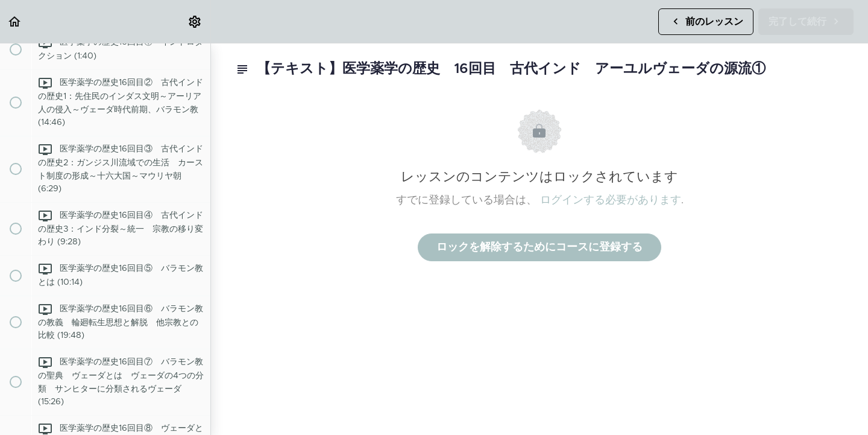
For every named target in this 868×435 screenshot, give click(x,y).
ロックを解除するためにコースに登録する (539, 247)
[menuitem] (195, 21)
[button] (15, 21)
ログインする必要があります (611, 200)
